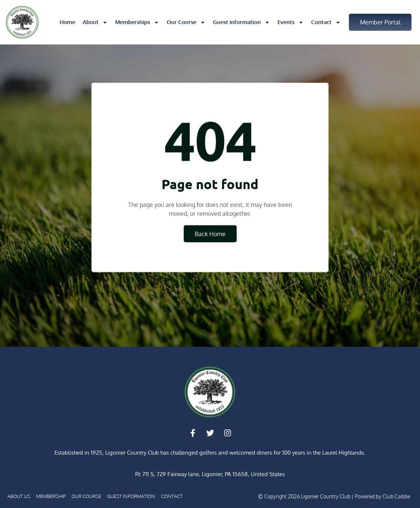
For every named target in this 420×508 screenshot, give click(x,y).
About (95, 22)
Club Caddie (396, 496)
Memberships (137, 22)
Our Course (186, 22)
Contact (326, 22)
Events (291, 22)
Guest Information (241, 22)
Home (67, 22)
